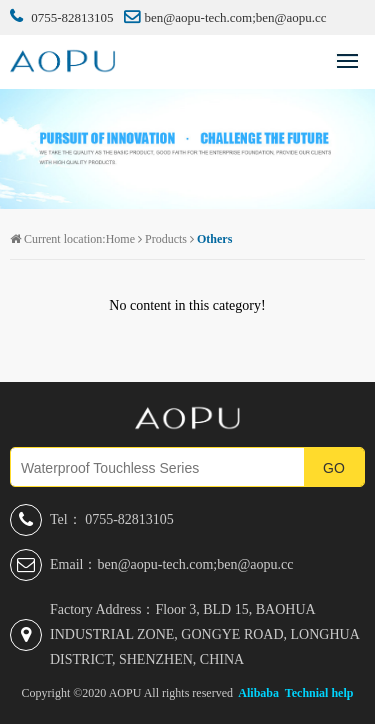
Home (120, 239)
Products (166, 239)
